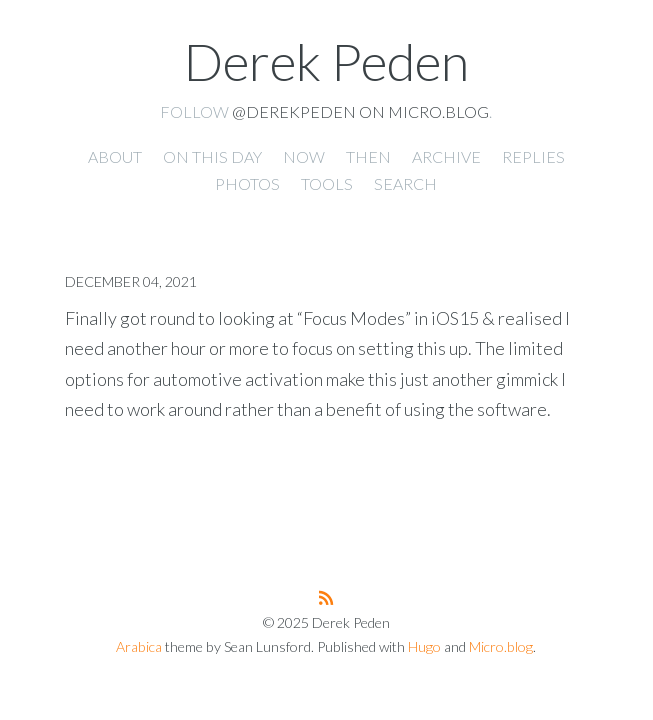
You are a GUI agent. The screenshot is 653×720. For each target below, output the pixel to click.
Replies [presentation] (533, 156)
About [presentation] (115, 156)
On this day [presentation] (212, 156)
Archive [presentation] (446, 156)
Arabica (139, 646)
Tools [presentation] (327, 183)
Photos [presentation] (247, 183)
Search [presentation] (405, 183)
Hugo (424, 646)
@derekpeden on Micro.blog (360, 111)
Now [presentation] (304, 156)
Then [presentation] (368, 156)
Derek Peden (326, 61)
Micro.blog (501, 646)
